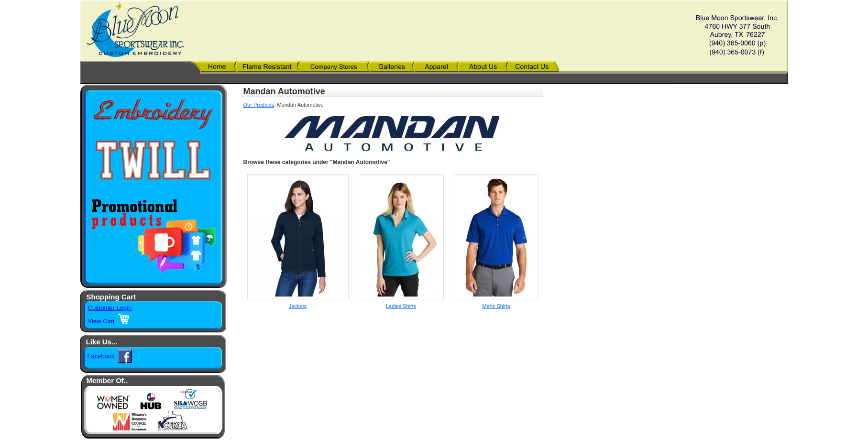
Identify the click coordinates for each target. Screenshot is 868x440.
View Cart (101, 321)
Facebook (101, 356)
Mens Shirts (496, 306)
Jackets (298, 306)
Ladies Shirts (401, 306)
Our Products (259, 105)
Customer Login (110, 308)
